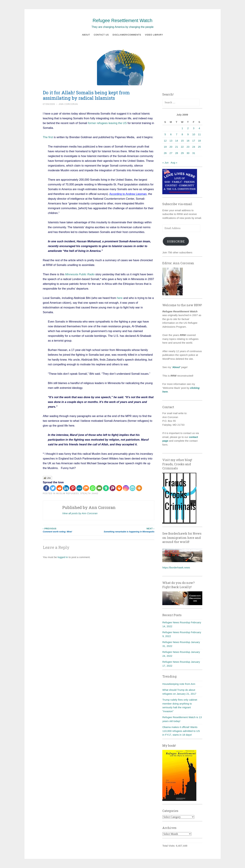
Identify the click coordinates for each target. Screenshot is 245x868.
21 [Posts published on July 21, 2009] (177, 147)
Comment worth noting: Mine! (71, 530)
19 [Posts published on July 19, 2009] (165, 147)
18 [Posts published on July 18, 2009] (199, 141)
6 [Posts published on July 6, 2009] (171, 134)
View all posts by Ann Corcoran (80, 513)
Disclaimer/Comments (127, 35)
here (120, 298)
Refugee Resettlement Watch (122, 21)
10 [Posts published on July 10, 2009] (194, 134)
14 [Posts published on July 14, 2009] (177, 141)
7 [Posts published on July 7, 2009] (177, 134)
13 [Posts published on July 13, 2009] (171, 141)
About (86, 35)
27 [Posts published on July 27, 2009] (171, 153)
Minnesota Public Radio (80, 274)
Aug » (174, 163)
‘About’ (176, 367)
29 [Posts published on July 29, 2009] (182, 153)
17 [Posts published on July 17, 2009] (194, 141)
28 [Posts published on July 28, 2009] (177, 153)
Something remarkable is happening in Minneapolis (126, 530)
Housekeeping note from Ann (179, 684)
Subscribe (176, 241)
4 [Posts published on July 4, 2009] (199, 128)
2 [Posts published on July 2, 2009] (188, 128)
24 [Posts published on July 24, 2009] (194, 147)
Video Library (154, 35)
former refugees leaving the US (108, 123)
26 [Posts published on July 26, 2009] (165, 153)
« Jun (165, 163)
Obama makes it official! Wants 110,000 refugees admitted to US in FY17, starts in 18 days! (181, 731)
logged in (63, 557)
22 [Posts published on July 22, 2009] (182, 147)
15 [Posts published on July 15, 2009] (182, 141)
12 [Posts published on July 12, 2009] (165, 141)
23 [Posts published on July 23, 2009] (188, 147)
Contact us (101, 35)
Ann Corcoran (68, 104)
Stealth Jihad (89, 493)
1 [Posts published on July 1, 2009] (182, 128)
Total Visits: (169, 846)
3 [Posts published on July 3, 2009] (194, 128)
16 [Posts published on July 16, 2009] (188, 141)
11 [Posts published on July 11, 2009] (199, 134)
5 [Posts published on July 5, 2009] (165, 134)
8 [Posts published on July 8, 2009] (182, 134)
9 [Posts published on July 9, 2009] (188, 134)
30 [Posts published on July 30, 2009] (188, 153)
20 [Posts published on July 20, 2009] (171, 147)
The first (48, 137)
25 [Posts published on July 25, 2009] (199, 147)
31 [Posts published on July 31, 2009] (194, 153)
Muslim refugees (67, 493)
